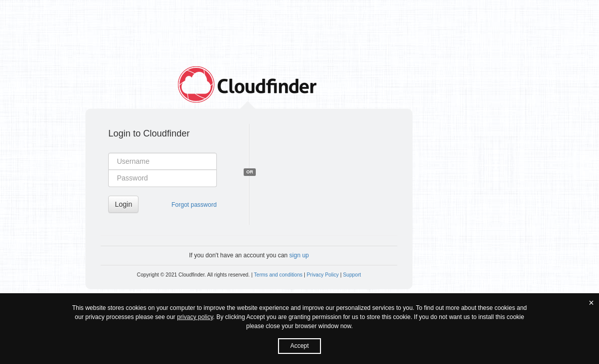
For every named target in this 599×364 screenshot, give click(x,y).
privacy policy (195, 317)
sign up (299, 255)
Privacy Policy (323, 275)
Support (352, 275)
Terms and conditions (278, 275)
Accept (299, 346)
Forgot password (194, 205)
